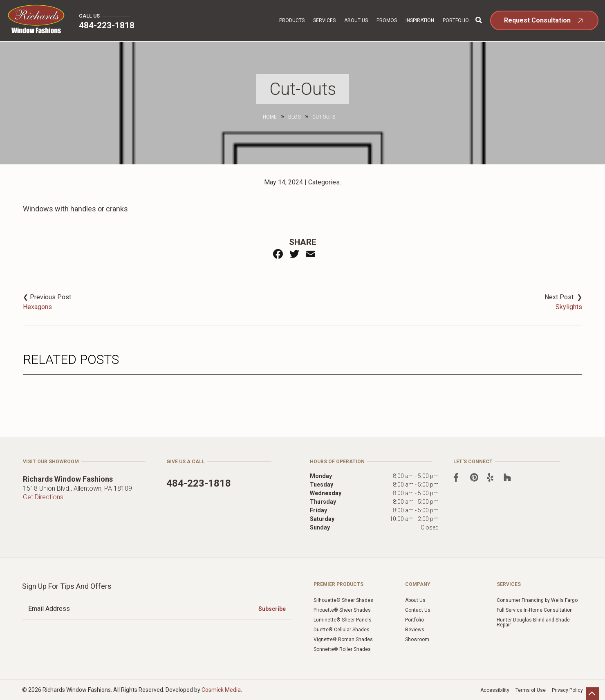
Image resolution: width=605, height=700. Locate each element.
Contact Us (418, 610)
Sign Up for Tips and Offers (67, 586)
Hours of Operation (337, 462)
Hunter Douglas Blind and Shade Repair (533, 622)
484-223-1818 (107, 25)
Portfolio (456, 20)
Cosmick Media (221, 690)
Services (324, 20)
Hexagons (37, 307)
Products (292, 20)
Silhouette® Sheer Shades (343, 600)
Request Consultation (537, 20)
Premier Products (338, 584)
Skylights (569, 307)
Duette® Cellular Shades (342, 630)
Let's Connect (473, 462)
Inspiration (420, 20)
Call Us (89, 16)
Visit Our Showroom (51, 462)
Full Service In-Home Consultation (535, 610)
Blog (295, 117)
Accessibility (495, 690)
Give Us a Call (186, 462)
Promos (387, 20)
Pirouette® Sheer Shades (342, 610)
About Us (356, 20)
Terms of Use (531, 690)
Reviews (415, 630)
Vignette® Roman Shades (343, 639)
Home (270, 117)
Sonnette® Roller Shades (342, 649)
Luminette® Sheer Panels (343, 620)
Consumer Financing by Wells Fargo (537, 600)
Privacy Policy (567, 690)
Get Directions (43, 497)
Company (418, 584)
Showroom (417, 639)
